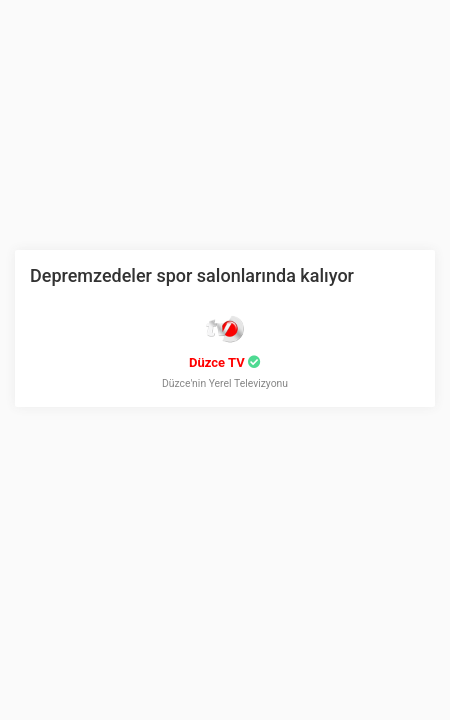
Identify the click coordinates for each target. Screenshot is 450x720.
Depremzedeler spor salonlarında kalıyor (192, 275)
